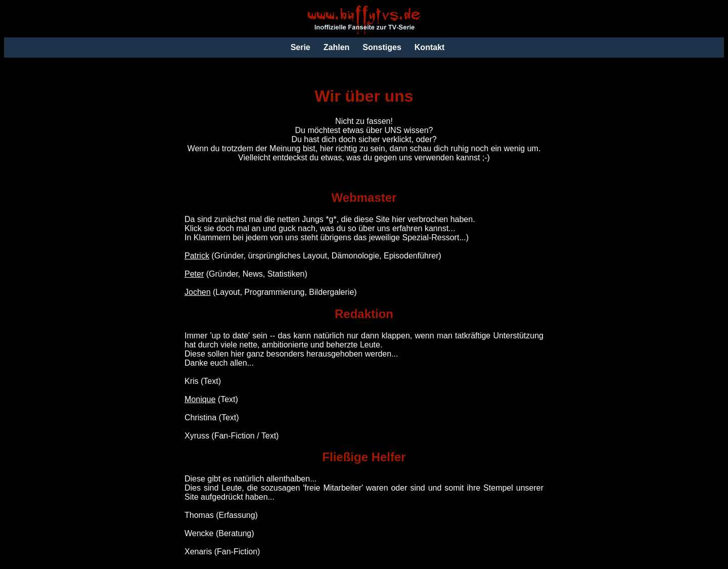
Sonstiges (382, 47)
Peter (194, 274)
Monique (200, 399)
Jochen (198, 292)
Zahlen (337, 47)
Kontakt (430, 47)
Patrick (197, 256)
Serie (301, 47)
